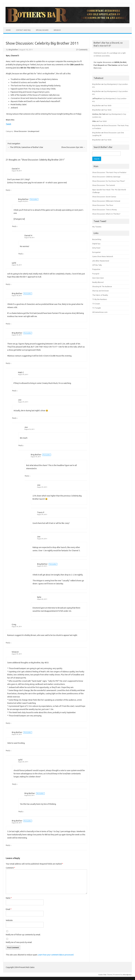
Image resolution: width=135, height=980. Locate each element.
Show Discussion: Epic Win (73, 147)
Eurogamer (97, 252)
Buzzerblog (97, 239)
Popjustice (96, 269)
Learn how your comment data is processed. (56, 955)
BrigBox (57, 30)
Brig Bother (13, 50)
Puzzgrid (96, 274)
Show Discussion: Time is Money (105, 210)
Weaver (15, 652)
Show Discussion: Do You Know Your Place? (109, 181)
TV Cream (96, 304)
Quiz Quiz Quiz (98, 278)
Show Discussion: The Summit (104, 185)
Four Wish (108, 105)
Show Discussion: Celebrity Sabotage (106, 177)
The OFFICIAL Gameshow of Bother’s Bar (25, 147)
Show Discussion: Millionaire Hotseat (106, 201)
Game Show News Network (103, 256)
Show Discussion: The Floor (103, 205)
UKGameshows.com (100, 312)
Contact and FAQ (23, 30)
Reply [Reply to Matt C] (14, 391)
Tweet (8, 124)
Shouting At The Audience (102, 286)
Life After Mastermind (101, 261)
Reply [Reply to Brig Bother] (14, 226)
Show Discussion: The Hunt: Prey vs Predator (109, 172)
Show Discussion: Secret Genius (104, 197)
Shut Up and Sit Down (101, 291)
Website (9, 920)
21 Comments (82, 50)
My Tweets (97, 227)
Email (9, 909)
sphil (14, 263)
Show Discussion (20, 131)
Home (8, 30)
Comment (10, 868)
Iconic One (102, 975)
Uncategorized (33, 131)
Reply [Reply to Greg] (8, 643)
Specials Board (42, 30)
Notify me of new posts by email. (19, 942)
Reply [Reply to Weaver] (8, 723)
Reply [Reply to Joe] (14, 418)
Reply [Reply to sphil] (8, 284)
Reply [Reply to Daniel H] (8, 190)
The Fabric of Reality (100, 295)
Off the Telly (97, 265)
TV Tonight (97, 308)
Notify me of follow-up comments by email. (23, 935)
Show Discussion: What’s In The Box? (106, 214)
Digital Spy (96, 244)
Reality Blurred (98, 282)
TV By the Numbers (100, 299)
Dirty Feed (96, 248)
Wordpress (127, 975)
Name (9, 898)
